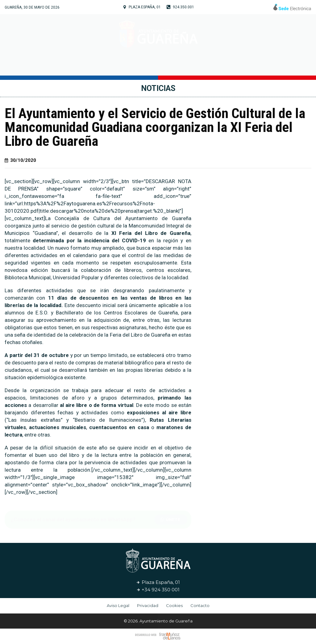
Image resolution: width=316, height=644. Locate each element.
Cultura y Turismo (156, 66)
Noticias (239, 66)
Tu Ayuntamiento (92, 66)
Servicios (206, 66)
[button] (171, 520)
